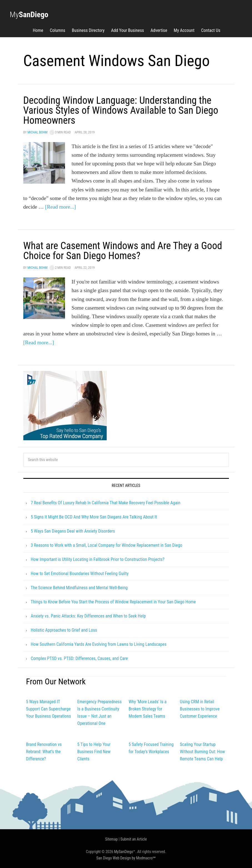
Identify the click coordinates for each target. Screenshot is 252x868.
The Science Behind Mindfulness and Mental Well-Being (79, 588)
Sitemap (111, 839)
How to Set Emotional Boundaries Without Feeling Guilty (79, 574)
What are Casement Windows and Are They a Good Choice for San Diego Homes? (123, 251)
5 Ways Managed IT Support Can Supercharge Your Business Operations (49, 709)
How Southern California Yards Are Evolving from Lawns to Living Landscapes (98, 644)
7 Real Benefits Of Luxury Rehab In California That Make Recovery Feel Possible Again (105, 503)
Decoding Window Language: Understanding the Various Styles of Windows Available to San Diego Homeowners (121, 110)
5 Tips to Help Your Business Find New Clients (94, 752)
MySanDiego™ (125, 852)
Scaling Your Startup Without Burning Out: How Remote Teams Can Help (202, 752)
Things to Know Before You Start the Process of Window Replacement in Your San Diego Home (113, 602)
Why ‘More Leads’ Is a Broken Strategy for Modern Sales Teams (148, 709)
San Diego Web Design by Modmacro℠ (126, 858)
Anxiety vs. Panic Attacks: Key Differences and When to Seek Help (88, 616)
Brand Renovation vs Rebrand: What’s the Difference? (44, 752)
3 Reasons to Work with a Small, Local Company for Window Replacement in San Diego (106, 545)
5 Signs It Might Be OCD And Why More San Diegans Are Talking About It (94, 517)
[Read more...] (60, 207)
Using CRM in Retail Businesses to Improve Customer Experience (200, 709)
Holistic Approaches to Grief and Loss (64, 630)
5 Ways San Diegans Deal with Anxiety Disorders (73, 531)
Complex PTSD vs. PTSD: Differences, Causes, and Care (79, 658)
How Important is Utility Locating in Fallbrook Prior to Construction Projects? (98, 559)
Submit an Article (134, 839)
